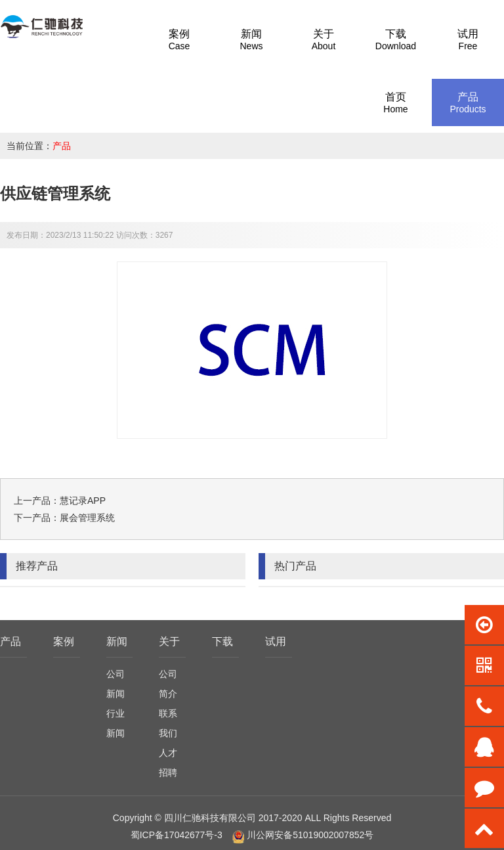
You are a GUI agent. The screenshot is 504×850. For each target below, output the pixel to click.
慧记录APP (83, 501)
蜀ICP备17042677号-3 (177, 835)
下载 (222, 641)
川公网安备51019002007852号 (310, 835)
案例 (64, 641)
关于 (169, 641)
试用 (276, 641)
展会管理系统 (87, 518)
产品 (62, 146)
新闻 (117, 641)
